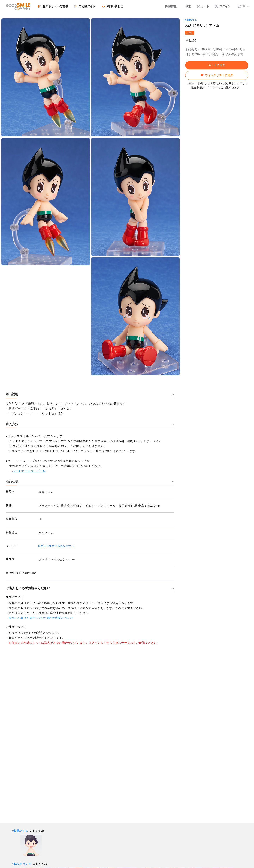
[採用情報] (168, 6)
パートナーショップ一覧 (29, 471)
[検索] (186, 6)
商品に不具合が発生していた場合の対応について (41, 618)
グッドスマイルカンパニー (57, 546)
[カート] (203, 6)
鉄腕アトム (192, 20)
